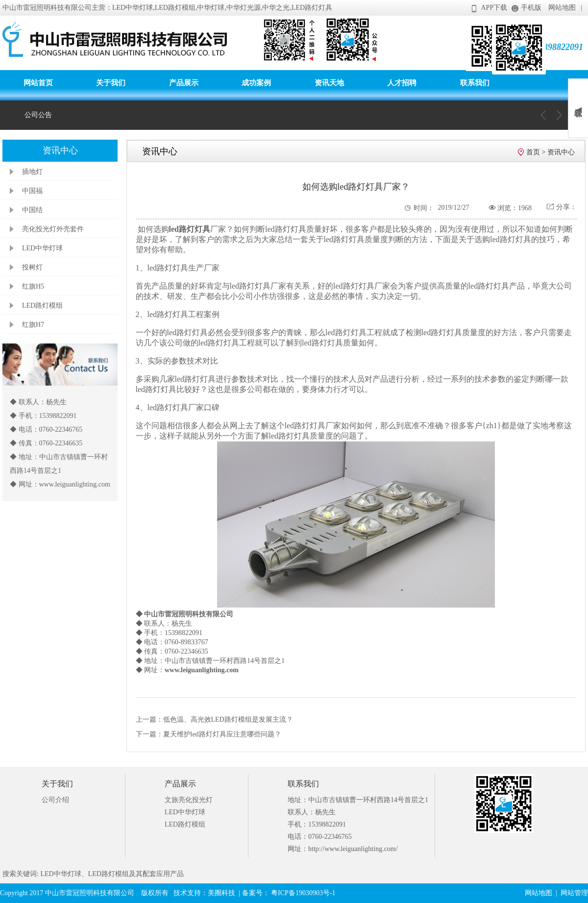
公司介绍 (55, 800)
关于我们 (111, 83)
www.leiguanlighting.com (202, 670)
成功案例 (256, 83)
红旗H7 (33, 325)
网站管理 (574, 893)
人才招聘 (402, 83)
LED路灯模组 (42, 305)
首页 (533, 152)
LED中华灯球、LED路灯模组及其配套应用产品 (111, 874)
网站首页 (38, 83)
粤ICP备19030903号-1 (303, 893)
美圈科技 (221, 893)
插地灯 (32, 172)
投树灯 (32, 267)
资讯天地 (329, 83)
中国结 (32, 210)
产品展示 (184, 83)
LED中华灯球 (42, 248)
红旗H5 (33, 286)
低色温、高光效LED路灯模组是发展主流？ (228, 720)
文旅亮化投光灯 (189, 800)
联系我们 (475, 83)
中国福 (32, 191)
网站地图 (562, 8)
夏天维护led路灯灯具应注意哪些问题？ (222, 734)
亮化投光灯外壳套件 (53, 229)
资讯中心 (561, 152)
